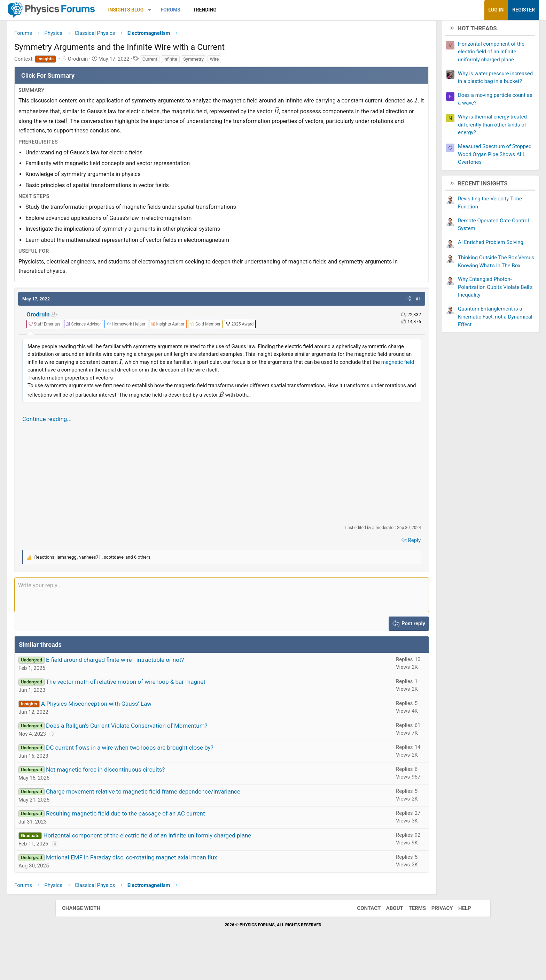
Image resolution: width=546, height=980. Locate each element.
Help (458, 936)
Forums (226, 10)
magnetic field (141, 390)
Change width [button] (88, 936)
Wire (270, 62)
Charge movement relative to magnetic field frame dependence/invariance (198, 819)
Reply (359, 568)
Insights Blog (181, 10)
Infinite (225, 62)
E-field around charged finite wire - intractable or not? (170, 688)
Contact (362, 936)
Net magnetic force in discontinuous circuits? (161, 797)
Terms (410, 936)
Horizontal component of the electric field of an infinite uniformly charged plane (202, 863)
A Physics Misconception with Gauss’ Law (152, 732)
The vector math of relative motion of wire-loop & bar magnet (181, 710)
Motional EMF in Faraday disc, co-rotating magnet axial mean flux (187, 885)
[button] (205, 10)
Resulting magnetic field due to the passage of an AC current (181, 841)
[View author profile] (223, 336)
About (388, 936)
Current (205, 62)
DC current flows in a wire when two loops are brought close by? (185, 775)
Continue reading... (102, 447)
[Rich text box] (222, 623)
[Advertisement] (222, 502)
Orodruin (93, 327)
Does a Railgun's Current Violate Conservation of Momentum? (182, 753)
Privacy (435, 936)
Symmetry (249, 62)
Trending (260, 10)
